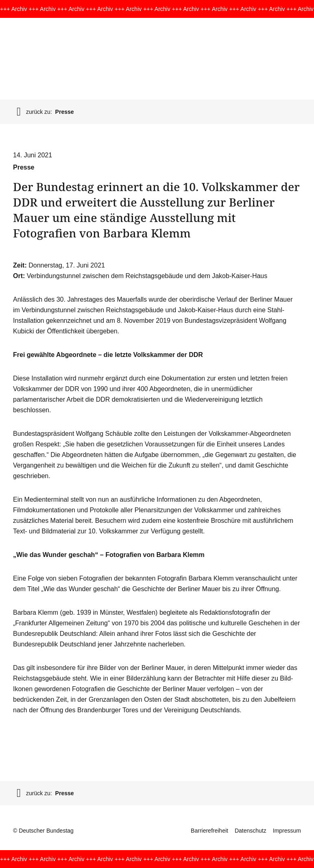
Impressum (287, 831)
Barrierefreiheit (209, 831)
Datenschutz (251, 831)
